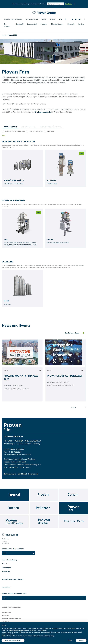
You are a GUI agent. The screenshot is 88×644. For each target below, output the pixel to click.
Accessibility (6, 572)
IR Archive (5, 564)
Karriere (81, 24)
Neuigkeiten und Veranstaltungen (13, 19)
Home (4, 35)
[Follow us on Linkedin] (72, 19)
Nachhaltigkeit (7, 568)
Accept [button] (81, 640)
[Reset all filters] (3, 135)
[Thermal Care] (74, 521)
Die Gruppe (7, 25)
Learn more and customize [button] (13, 640)
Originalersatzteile (43, 112)
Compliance (5, 622)
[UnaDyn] (44, 521)
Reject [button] (70, 640)
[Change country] (65, 19)
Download (53, 19)
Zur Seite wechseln (72, 333)
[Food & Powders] (14, 521)
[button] (69, 4)
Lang (61, 19)
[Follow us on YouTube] (76, 19)
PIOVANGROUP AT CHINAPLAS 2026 (21, 377)
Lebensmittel (32, 24)
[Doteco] (14, 508)
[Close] (75, 4)
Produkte (44, 24)
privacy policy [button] (36, 628)
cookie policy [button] (43, 630)
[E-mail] (17, 553)
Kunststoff (19, 24)
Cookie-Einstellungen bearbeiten (11, 607)
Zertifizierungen (10, 474)
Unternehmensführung (32, 19)
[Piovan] (44, 495)
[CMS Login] (80, 19)
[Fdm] (74, 508)
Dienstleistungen (57, 24)
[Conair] (74, 495)
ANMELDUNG (6, 587)
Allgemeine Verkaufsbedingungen (12, 618)
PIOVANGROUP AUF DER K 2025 (65, 376)
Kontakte (44, 19)
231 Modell (22, 474)
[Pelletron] (44, 508)
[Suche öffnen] (85, 19)
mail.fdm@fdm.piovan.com (20, 455)
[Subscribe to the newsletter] (33, 553)
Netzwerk (71, 24)
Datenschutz (33, 474)
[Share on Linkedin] (40, 370)
